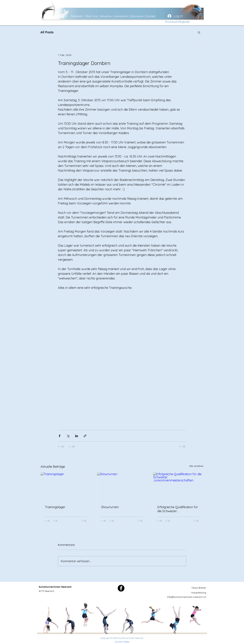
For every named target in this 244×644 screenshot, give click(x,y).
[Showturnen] (122, 487)
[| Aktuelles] (111, 16)
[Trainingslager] (66, 487)
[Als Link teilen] (85, 436)
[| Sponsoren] (141, 16)
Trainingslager (55, 507)
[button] (199, 32)
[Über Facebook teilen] (60, 436)
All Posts (47, 32)
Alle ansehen (196, 466)
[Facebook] (121, 588)
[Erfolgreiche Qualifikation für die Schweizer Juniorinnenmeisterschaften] (178, 487)
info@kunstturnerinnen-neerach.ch (187, 597)
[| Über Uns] (96, 16)
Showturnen (110, 507)
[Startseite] (83, 16)
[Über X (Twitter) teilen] (68, 436)
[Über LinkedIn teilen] (77, 436)
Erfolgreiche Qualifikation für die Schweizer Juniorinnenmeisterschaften (178, 509)
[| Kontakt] (157, 16)
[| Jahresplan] (125, 16)
